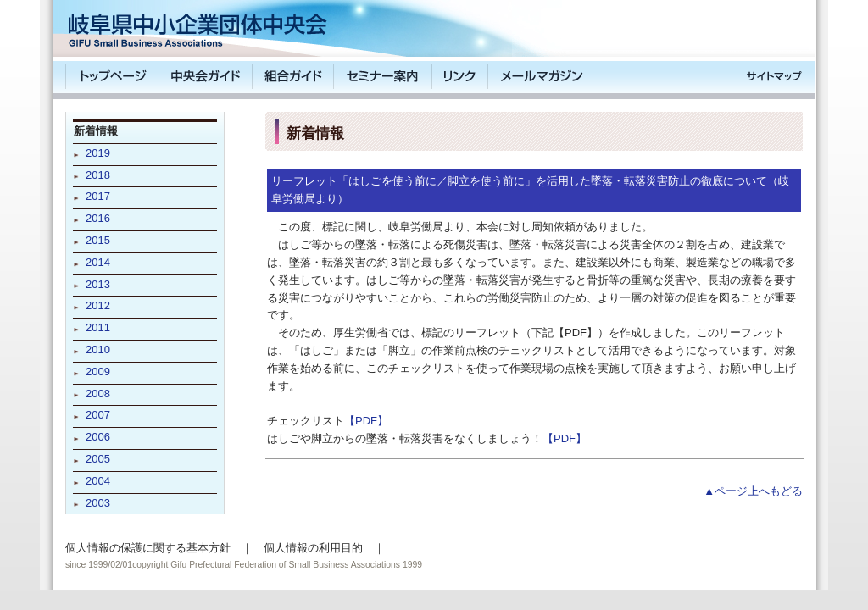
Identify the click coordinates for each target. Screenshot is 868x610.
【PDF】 (366, 421)
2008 (98, 394)
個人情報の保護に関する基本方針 (148, 548)
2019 (98, 153)
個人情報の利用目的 (313, 548)
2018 (98, 175)
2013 (98, 284)
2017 (98, 196)
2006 (98, 437)
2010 (98, 349)
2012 (98, 305)
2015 (98, 240)
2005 (98, 459)
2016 (98, 218)
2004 (98, 481)
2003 (98, 503)
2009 (98, 372)
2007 (98, 415)
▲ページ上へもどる (753, 491)
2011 (98, 327)
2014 (98, 262)
